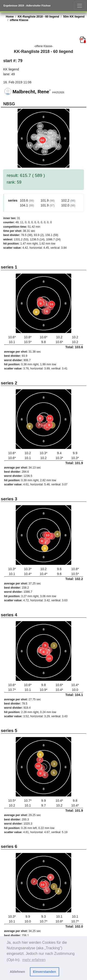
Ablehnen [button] (17, 972)
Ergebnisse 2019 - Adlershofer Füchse (27, 6)
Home (10, 17)
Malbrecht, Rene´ (32, 92)
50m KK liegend (74, 17)
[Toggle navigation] (80, 6)
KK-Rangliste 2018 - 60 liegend (38, 17)
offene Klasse (19, 20)
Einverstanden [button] (44, 972)
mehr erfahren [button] (34, 960)
